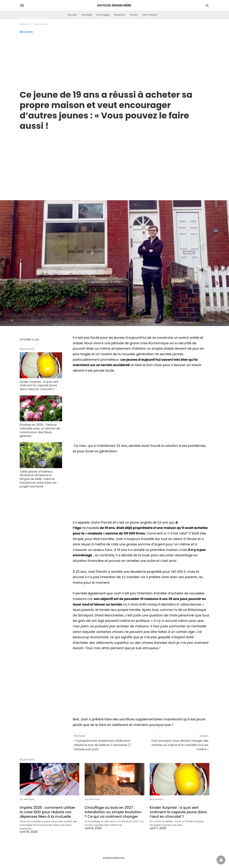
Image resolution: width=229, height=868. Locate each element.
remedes (87, 15)
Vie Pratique (150, 15)
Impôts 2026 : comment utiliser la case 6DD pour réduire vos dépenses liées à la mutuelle (47, 812)
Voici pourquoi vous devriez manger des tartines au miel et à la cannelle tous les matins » (180, 745)
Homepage (25, 24)
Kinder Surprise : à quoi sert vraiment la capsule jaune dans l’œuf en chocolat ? (39, 386)
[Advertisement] (114, 60)
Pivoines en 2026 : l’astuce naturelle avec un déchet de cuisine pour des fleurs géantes (40, 430)
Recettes (120, 15)
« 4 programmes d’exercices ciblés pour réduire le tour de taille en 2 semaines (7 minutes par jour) (102, 745)
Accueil (72, 15)
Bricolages (103, 15)
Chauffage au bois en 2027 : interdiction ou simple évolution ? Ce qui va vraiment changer (113, 812)
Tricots (134, 15)
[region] (114, 162)
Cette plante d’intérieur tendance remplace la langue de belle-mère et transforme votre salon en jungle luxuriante (38, 479)
